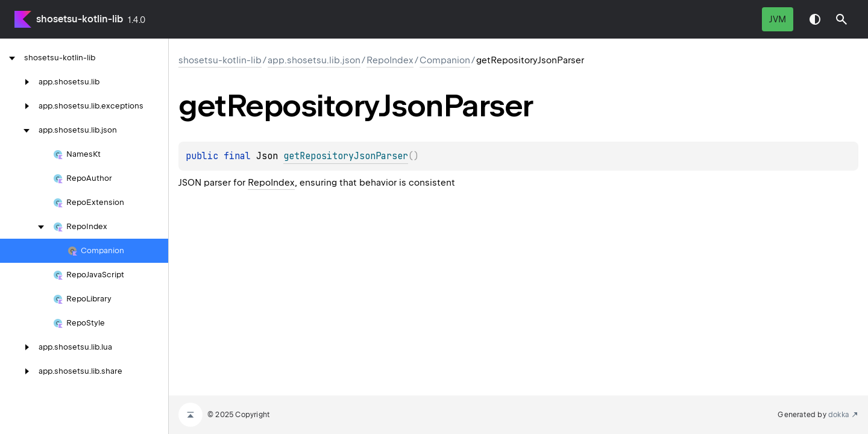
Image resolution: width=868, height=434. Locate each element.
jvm (778, 19)
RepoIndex (390, 60)
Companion (445, 60)
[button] (841, 19)
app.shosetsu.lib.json (314, 60)
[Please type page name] (841, 19)
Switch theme (815, 19)
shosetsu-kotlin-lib (80, 19)
